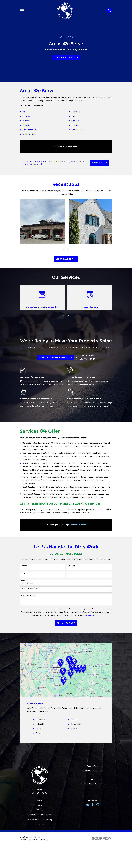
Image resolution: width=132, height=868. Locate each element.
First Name (24, 566)
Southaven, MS (29, 134)
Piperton (75, 125)
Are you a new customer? (30, 588)
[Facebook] (93, 805)
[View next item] (68, 250)
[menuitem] (23, 840)
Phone (23, 573)
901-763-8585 (87, 359)
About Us (100, 163)
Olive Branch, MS (30, 130)
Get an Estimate (66, 57)
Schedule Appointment (55, 358)
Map (93, 774)
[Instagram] (98, 805)
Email (69, 573)
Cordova (26, 116)
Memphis (75, 121)
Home (39, 805)
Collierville (76, 112)
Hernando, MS (77, 130)
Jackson (26, 121)
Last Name (71, 566)
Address (24, 581)
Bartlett (26, 112)
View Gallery (66, 259)
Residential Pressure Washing (39, 815)
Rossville (26, 125)
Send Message (66, 623)
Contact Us (39, 824)
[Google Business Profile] (88, 805)
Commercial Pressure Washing (39, 820)
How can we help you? (29, 596)
